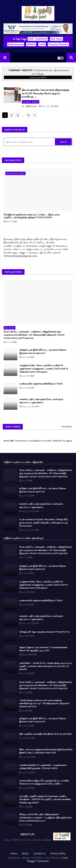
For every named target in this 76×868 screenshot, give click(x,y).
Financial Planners (58, 44)
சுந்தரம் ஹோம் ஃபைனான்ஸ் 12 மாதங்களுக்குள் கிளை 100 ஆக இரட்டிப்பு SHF (43, 649)
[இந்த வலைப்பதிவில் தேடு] (30, 142)
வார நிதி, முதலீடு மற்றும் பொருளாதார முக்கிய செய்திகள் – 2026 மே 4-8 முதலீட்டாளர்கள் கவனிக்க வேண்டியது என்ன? (45, 799)
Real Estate (56, 39)
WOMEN (31, 44)
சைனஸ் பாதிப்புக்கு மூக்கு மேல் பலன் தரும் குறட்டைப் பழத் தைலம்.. (41, 401)
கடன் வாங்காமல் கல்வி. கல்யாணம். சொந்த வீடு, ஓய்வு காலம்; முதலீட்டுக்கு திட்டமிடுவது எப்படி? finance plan (44, 522)
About (25, 853)
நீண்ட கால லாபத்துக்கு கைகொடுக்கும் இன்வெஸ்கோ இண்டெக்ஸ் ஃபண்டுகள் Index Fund (46, 751)
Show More (67, 427)
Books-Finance (16, 44)
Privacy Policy (58, 853)
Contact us (40, 853)
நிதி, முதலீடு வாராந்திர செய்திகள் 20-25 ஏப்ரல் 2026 (45, 734)
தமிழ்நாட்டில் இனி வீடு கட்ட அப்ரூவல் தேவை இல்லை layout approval (43, 351)
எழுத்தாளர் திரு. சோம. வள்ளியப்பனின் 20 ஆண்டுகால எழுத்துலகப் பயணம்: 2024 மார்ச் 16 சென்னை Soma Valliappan (44, 368)
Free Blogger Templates (48, 859)
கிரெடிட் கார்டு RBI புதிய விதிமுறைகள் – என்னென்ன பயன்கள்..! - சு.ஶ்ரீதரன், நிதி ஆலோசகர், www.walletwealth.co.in (46, 817)
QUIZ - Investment (38, 39)
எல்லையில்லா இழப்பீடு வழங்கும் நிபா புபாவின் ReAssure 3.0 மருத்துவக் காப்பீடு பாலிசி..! (44, 782)
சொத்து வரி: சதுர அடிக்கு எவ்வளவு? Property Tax (45, 632)
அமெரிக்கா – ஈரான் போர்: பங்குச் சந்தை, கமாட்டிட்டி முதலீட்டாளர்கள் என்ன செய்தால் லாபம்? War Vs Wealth (46, 666)
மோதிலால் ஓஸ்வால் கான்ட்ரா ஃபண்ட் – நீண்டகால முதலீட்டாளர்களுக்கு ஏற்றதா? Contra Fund (32, 216)
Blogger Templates (33, 858)
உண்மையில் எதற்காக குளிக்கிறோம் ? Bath (41, 384)
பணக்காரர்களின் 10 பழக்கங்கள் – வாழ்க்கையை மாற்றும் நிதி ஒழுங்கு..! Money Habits (43, 767)
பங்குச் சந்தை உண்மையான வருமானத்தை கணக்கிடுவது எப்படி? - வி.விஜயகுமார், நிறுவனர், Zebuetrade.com (44, 703)
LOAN (42, 44)
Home (14, 853)
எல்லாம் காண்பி (38, 77)
